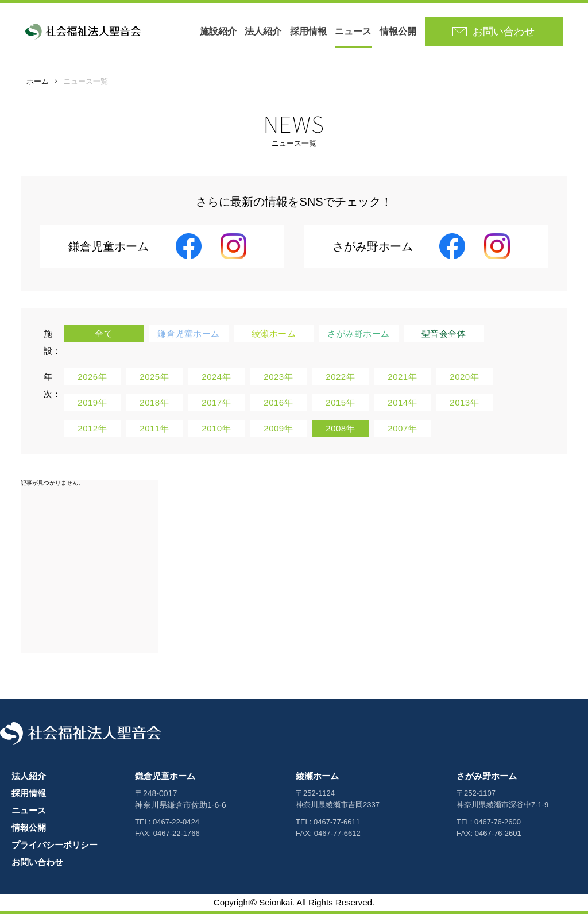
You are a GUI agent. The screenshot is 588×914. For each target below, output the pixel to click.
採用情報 (308, 31)
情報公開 (398, 31)
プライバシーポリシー (55, 845)
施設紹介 (218, 31)
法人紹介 (263, 31)
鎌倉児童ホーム (165, 776)
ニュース (353, 31)
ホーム (38, 81)
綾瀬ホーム (317, 776)
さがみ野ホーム (487, 776)
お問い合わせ (37, 862)
